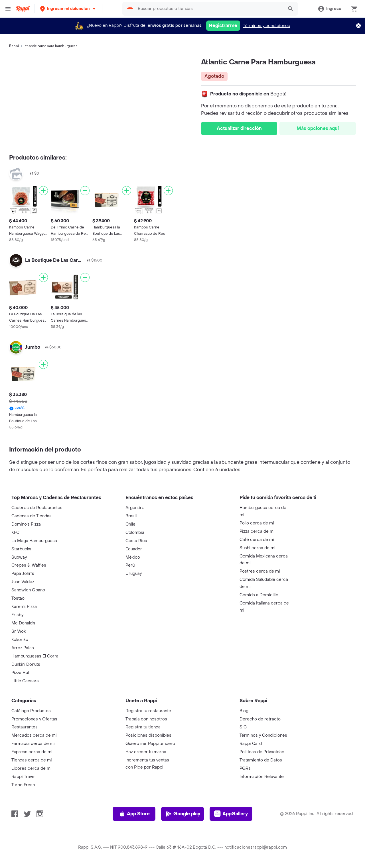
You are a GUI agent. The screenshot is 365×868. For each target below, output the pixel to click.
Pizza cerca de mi (257, 531)
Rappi (14, 46)
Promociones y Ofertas (34, 719)
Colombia (135, 533)
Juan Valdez (23, 582)
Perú (130, 565)
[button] (68, 9)
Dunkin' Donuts (26, 664)
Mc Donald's (23, 623)
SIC (243, 727)
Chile (130, 524)
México (133, 557)
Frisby (17, 615)
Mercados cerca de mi (34, 735)
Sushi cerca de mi (257, 548)
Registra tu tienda (143, 727)
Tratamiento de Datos (261, 760)
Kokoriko (20, 640)
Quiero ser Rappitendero (150, 744)
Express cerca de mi (32, 752)
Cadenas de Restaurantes (37, 508)
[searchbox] (209, 9)
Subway (19, 557)
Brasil (131, 516)
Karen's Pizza (24, 607)
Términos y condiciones (266, 26)
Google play (183, 814)
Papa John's (23, 574)
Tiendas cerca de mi (32, 760)
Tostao (18, 598)
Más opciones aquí (318, 128)
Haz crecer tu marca (146, 752)
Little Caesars (25, 681)
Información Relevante (262, 777)
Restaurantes (25, 727)
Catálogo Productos (31, 711)
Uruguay (134, 574)
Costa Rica (136, 541)
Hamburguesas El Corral (35, 656)
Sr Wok (19, 631)
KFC (15, 533)
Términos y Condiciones (263, 735)
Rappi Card (251, 744)
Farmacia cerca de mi (33, 744)
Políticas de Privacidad (262, 752)
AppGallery (231, 814)
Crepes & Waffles (29, 565)
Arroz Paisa (23, 648)
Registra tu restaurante (148, 711)
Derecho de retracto (260, 719)
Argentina (135, 508)
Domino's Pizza (26, 524)
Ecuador (134, 549)
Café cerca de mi (257, 540)
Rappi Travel (23, 777)
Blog (244, 711)
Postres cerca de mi (260, 571)
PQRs (245, 768)
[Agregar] (43, 191)
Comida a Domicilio (259, 595)
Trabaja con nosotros (146, 719)
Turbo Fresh (23, 785)
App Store (134, 814)
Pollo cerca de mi (257, 523)
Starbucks (21, 549)
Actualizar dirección (239, 128)
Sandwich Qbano (28, 590)
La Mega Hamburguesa (34, 541)
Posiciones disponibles (148, 735)
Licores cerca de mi (32, 768)
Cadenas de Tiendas (32, 516)
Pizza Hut (20, 673)
